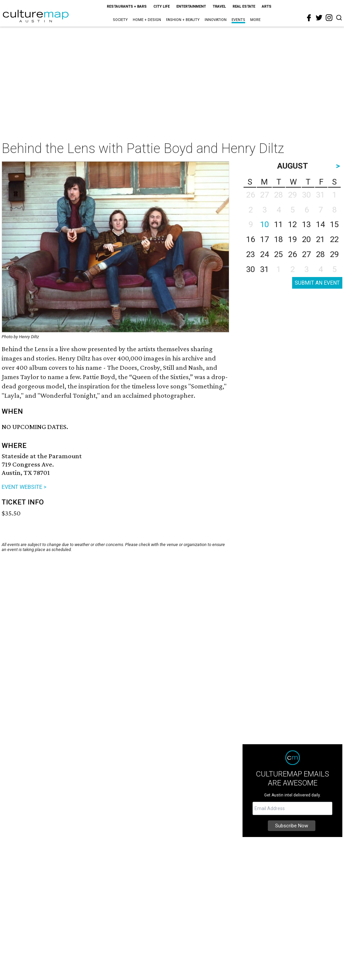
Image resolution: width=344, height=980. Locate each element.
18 (278, 239)
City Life (162, 6)
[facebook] (309, 18)
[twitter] (319, 18)
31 (264, 269)
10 (264, 224)
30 (251, 269)
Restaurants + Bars (127, 6)
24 (264, 254)
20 (306, 239)
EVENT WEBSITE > (24, 487)
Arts (267, 6)
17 (264, 239)
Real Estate (244, 6)
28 (320, 254)
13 (306, 224)
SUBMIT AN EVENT (317, 283)
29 (334, 254)
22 (334, 239)
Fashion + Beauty (183, 20)
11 (278, 224)
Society (120, 20)
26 (292, 254)
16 (251, 239)
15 (334, 224)
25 (278, 254)
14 (320, 224)
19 (292, 239)
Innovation (216, 20)
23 (251, 254)
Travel (219, 6)
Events (238, 20)
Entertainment (191, 6)
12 (292, 224)
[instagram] (329, 18)
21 (320, 239)
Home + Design (147, 20)
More (255, 20)
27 (306, 254)
